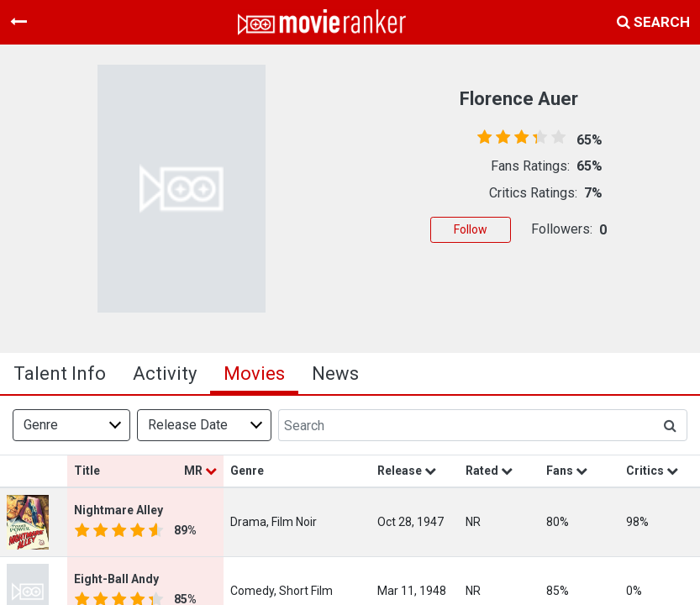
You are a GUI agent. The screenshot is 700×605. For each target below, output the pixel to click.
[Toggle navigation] (18, 22)
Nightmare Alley (118, 510)
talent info (60, 374)
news (335, 374)
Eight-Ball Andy (116, 579)
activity (165, 374)
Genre (41, 425)
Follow (471, 229)
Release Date (188, 425)
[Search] (466, 425)
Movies (254, 374)
